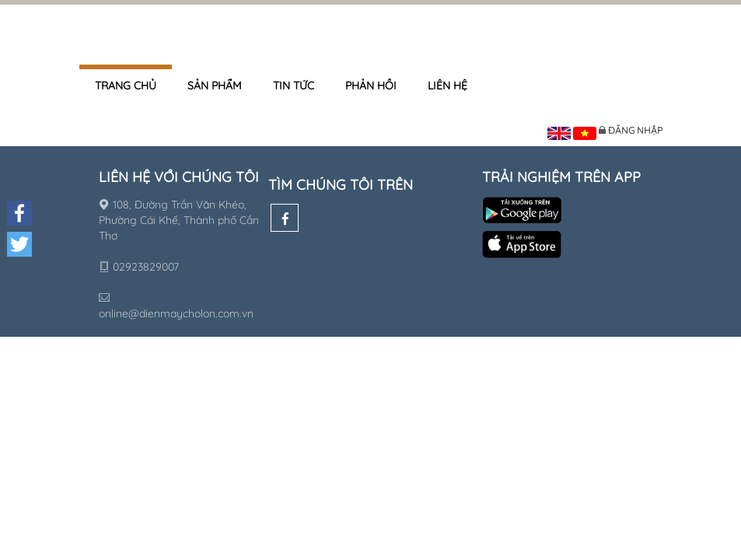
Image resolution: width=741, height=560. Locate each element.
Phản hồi (371, 86)
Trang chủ (126, 86)
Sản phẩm (215, 86)
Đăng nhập (635, 130)
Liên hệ (447, 86)
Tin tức (294, 86)
